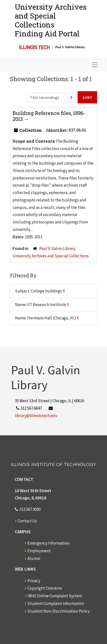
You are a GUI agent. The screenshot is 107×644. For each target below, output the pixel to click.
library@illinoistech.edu (36, 416)
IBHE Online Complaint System (55, 596)
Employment (39, 551)
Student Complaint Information (56, 603)
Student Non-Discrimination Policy (59, 611)
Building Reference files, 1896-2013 (49, 116)
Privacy (34, 581)
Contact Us (27, 521)
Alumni (34, 558)
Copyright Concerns (45, 588)
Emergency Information (48, 543)
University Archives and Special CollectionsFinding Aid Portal (51, 20)
